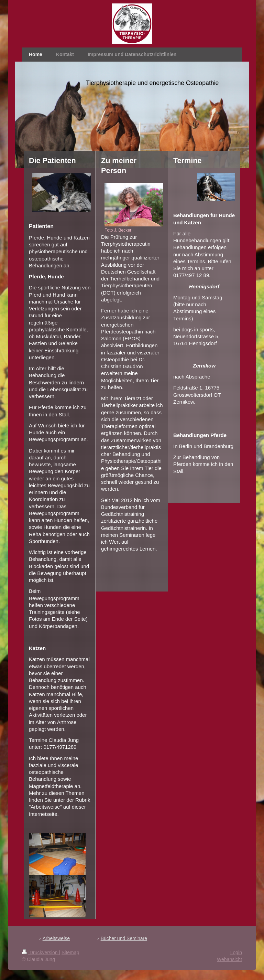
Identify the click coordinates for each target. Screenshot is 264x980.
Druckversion (40, 952)
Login (236, 952)
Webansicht (229, 959)
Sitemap (70, 952)
